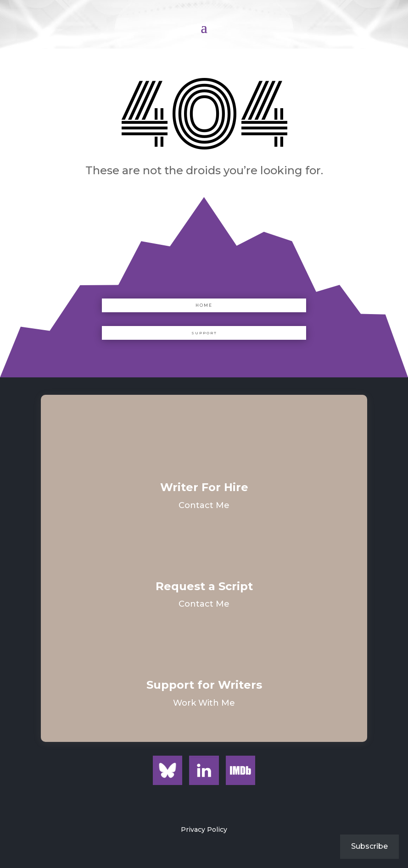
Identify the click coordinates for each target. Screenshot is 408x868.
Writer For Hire (204, 487)
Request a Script (204, 586)
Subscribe (369, 846)
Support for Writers (204, 685)
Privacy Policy (204, 829)
